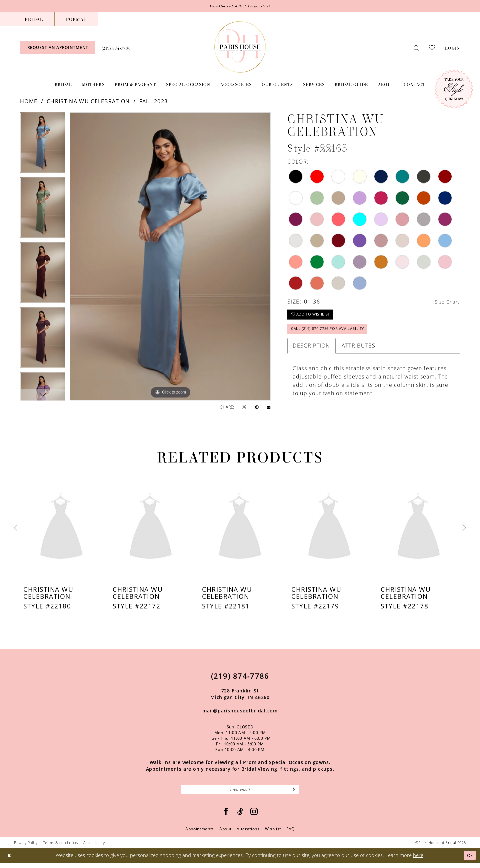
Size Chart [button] (446, 303)
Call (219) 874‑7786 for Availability (332, 333)
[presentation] (61, 532)
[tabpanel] (43, 145)
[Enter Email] (240, 794)
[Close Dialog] (10, 861)
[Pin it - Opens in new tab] (257, 408)
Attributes (358, 350)
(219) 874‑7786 (240, 680)
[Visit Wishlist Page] (432, 48)
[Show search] (416, 48)
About (225, 834)
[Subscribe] (294, 794)
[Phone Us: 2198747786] (116, 48)
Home (29, 102)
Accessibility (94, 848)
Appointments (200, 834)
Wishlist (273, 834)
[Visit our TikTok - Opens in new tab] (240, 817)
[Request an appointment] (58, 48)
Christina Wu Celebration (88, 102)
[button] (452, 48)
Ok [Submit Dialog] (469, 861)
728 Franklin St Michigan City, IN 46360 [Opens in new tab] (240, 698)
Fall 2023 (154, 102)
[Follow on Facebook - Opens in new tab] (226, 817)
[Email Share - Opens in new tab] (269, 408)
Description (311, 350)
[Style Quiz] (454, 90)
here (418, 861)
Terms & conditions (60, 848)
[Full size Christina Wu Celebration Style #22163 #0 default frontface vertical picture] (170, 257)
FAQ (290, 834)
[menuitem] (34, 20)
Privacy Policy (26, 848)
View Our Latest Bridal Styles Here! (240, 6)
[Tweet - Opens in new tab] (244, 408)
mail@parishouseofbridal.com (240, 715)
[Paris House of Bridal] (240, 47)
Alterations (248, 834)
